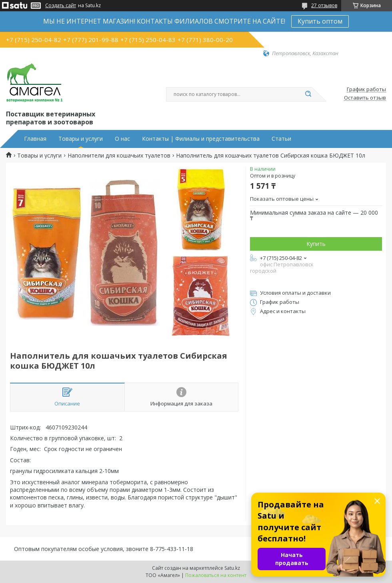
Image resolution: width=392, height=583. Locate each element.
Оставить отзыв (365, 98)
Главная (35, 139)
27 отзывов (324, 5)
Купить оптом (320, 21)
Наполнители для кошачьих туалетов (119, 156)
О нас (122, 139)
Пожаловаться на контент (216, 575)
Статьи (281, 139)
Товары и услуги (81, 139)
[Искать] (308, 94)
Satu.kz (232, 568)
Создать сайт (61, 6)
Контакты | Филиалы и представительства (201, 139)
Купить (316, 244)
